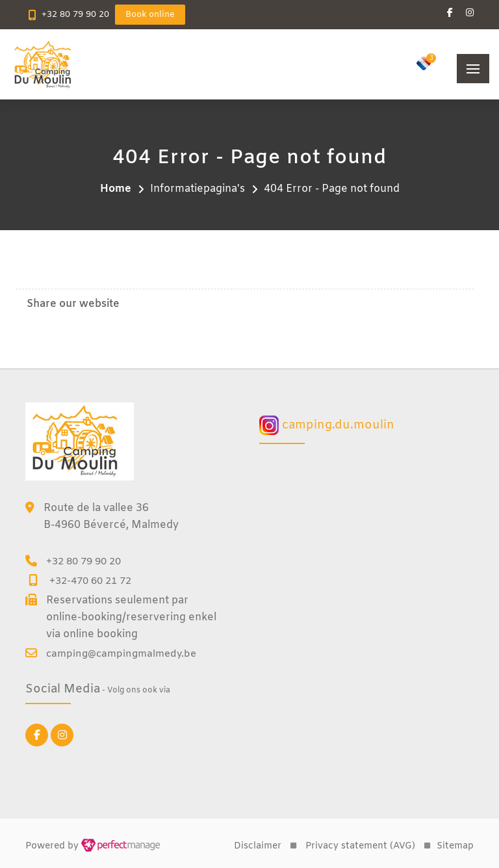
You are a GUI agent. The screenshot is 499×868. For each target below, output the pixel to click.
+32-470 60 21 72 (90, 581)
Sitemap (455, 846)
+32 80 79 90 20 (75, 15)
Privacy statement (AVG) (360, 846)
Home (116, 189)
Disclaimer (258, 846)
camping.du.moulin (327, 425)
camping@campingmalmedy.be (121, 654)
